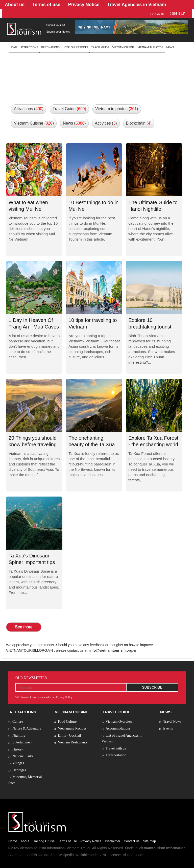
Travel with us (116, 748)
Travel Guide (116, 712)
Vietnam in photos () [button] (117, 109)
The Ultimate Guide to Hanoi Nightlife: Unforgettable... (153, 209)
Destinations (50, 47)
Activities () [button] (106, 123)
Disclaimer (113, 841)
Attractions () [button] (29, 109)
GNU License (110, 855)
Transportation (116, 755)
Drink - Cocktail (69, 735)
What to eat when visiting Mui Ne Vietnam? (28, 209)
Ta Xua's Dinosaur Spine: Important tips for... (32, 562)
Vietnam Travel (78, 848)
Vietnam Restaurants (72, 742)
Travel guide (100, 47)
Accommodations (118, 728)
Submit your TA (56, 25)
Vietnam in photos (150, 47)
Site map (149, 841)
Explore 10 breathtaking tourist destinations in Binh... (152, 327)
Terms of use (67, 841)
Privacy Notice (91, 841)
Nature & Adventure (27, 728)
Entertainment (22, 742)
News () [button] (74, 123)
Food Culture (67, 722)
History (18, 749)
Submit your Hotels (58, 32)
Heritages (19, 770)
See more (24, 627)
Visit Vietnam (133, 855)
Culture (18, 722)
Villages (18, 763)
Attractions (29, 47)
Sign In (157, 14)
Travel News (172, 722)
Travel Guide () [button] (69, 109)
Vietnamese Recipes (72, 728)
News (170, 47)
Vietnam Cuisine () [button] (34, 123)
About (25, 841)
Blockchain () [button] (139, 123)
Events (168, 728)
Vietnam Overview (119, 722)
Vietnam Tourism (33, 848)
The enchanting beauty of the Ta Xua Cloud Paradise (92, 445)
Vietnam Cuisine (124, 47)
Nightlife (19, 735)
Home (14, 47)
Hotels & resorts (75, 47)
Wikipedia (66, 855)
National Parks (23, 756)
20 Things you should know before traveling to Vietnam (33, 445)
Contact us (132, 841)
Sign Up (178, 14)
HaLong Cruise (44, 841)
